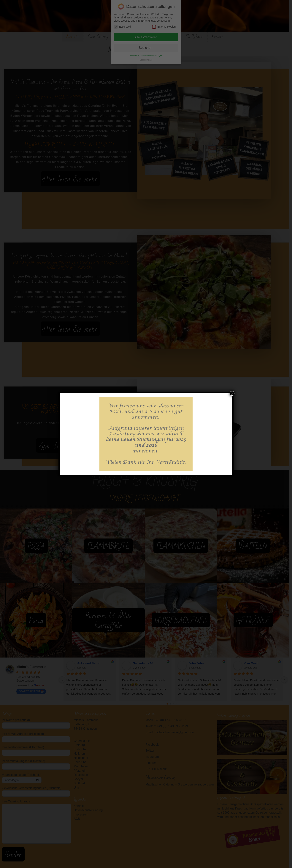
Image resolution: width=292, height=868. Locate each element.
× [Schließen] (232, 393)
